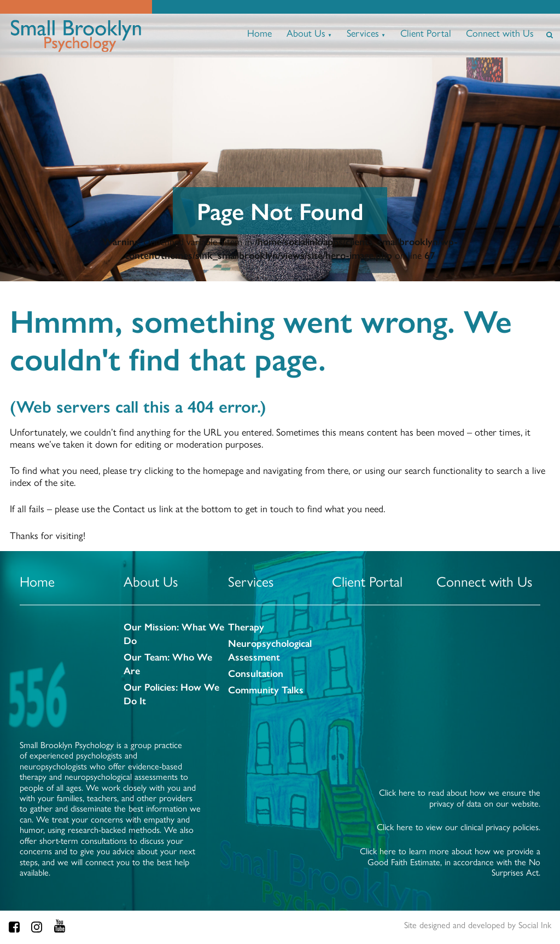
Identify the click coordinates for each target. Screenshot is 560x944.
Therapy (246, 626)
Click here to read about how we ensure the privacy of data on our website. (460, 797)
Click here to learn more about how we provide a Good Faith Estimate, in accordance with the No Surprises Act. (450, 861)
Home (259, 33)
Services (363, 33)
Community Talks (266, 689)
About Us (306, 33)
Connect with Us (500, 33)
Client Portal (426, 33)
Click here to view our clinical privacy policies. (459, 827)
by (478, 925)
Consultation (256, 673)
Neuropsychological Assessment (270, 650)
